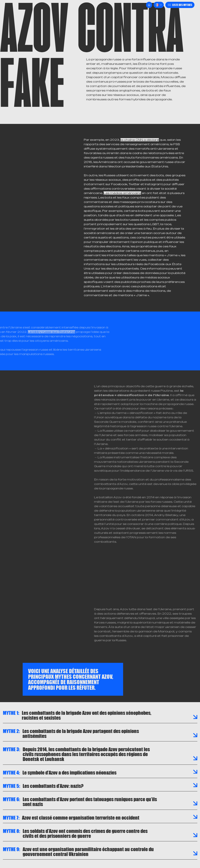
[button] (159, 5)
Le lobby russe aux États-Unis (41, 332)
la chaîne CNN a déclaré (140, 140)
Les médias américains (122, 193)
